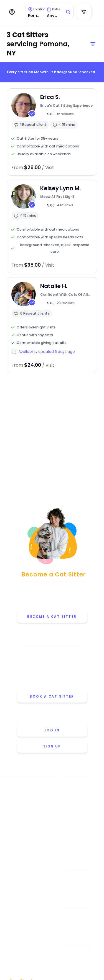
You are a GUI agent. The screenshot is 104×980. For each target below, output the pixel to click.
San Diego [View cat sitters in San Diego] (26, 937)
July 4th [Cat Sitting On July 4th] (78, 961)
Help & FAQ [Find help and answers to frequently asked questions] (78, 879)
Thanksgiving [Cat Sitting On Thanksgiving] (78, 970)
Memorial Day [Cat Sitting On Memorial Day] (78, 953)
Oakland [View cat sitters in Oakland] (26, 893)
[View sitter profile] (52, 132)
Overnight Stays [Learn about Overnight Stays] (78, 927)
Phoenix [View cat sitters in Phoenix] (26, 915)
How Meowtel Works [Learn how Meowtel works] (78, 807)
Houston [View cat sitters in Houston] (26, 850)
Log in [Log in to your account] (52, 730)
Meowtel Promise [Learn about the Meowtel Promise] (78, 784)
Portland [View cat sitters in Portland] (26, 926)
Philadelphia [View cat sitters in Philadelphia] (26, 904)
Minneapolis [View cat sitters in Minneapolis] (26, 871)
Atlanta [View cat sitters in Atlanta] (26, 784)
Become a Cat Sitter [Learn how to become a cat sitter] (52, 617)
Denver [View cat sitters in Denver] (26, 839)
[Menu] (12, 12)
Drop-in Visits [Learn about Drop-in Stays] (78, 916)
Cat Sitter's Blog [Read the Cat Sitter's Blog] (78, 890)
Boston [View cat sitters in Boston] (26, 806)
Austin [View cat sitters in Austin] (26, 795)
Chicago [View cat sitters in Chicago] (26, 817)
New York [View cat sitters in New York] (26, 883)
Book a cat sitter (52, 696)
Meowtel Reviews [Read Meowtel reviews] (78, 841)
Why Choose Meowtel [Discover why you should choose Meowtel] (78, 830)
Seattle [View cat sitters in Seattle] (26, 959)
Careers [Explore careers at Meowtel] (78, 853)
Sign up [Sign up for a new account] (52, 746)
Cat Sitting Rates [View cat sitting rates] (78, 819)
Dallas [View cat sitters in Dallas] (26, 828)
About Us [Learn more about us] (78, 796)
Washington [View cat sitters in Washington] (26, 970)
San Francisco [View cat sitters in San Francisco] (26, 948)
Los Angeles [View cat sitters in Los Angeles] (26, 861)
